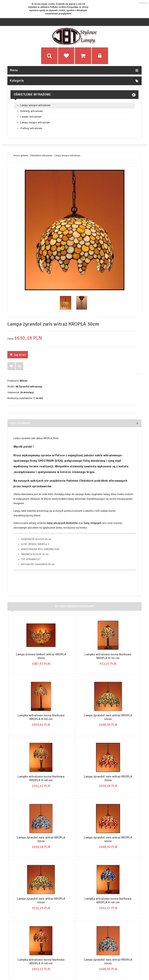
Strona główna (21, 156)
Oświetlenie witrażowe (32, 94)
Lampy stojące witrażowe (35, 123)
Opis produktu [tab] (74, 423)
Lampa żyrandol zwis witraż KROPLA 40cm (108, 717)
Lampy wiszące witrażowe (35, 105)
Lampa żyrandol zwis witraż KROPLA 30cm (108, 778)
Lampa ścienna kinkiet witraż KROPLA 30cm (41, 656)
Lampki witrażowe (31, 117)
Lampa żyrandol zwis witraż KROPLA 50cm (41, 901)
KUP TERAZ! (18, 355)
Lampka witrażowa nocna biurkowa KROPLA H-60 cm (41, 717)
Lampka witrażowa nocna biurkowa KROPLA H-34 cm (108, 656)
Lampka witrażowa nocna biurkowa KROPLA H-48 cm (41, 778)
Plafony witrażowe (31, 128)
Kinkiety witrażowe (31, 111)
